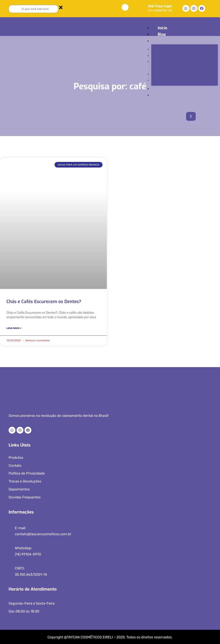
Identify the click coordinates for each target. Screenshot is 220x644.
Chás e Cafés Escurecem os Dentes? (44, 302)
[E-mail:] (10, 529)
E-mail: (20, 528)
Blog (162, 34)
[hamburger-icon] (212, 27)
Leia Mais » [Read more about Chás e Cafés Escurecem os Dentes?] (14, 328)
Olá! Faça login (160, 6)
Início (162, 28)
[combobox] (33, 9)
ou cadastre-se (160, 10)
